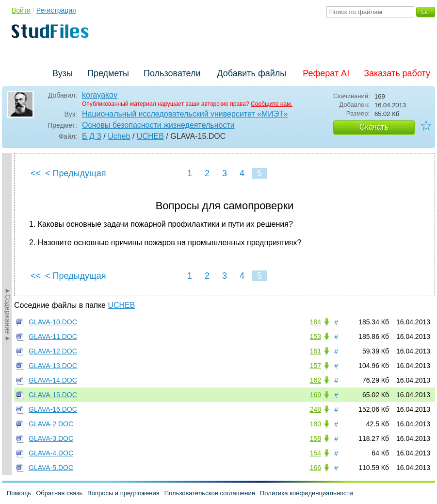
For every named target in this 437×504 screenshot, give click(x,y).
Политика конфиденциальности (307, 493)
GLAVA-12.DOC (53, 351)
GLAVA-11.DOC (53, 336)
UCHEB (150, 136)
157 (316, 366)
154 (316, 453)
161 (316, 351)
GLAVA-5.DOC (51, 468)
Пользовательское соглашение (210, 493)
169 (316, 395)
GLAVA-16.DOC (53, 409)
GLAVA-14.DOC (53, 380)
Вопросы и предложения (123, 493)
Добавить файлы (251, 73)
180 (316, 424)
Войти (21, 10)
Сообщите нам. (272, 104)
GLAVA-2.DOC (51, 424)
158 (316, 438)
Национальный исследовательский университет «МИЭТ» (185, 114)
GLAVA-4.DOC (51, 453)
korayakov (100, 95)
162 (316, 380)
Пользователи (172, 73)
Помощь (19, 493)
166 (316, 468)
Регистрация (56, 10)
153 (316, 336)
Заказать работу (397, 73)
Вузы (63, 73)
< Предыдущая (76, 173)
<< (36, 173)
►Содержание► (8, 314)
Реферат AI (326, 73)
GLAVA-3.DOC (51, 438)
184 (316, 322)
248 (316, 409)
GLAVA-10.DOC (53, 322)
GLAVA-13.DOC (53, 366)
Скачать (374, 127)
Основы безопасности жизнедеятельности (158, 125)
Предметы (108, 73)
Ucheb (119, 136)
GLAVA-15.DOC (53, 395)
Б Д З (92, 136)
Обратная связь (59, 493)
